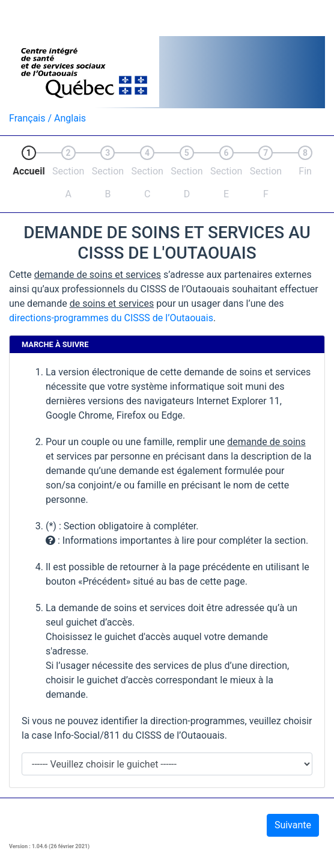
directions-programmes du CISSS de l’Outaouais (111, 318)
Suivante (293, 825)
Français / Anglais (47, 118)
